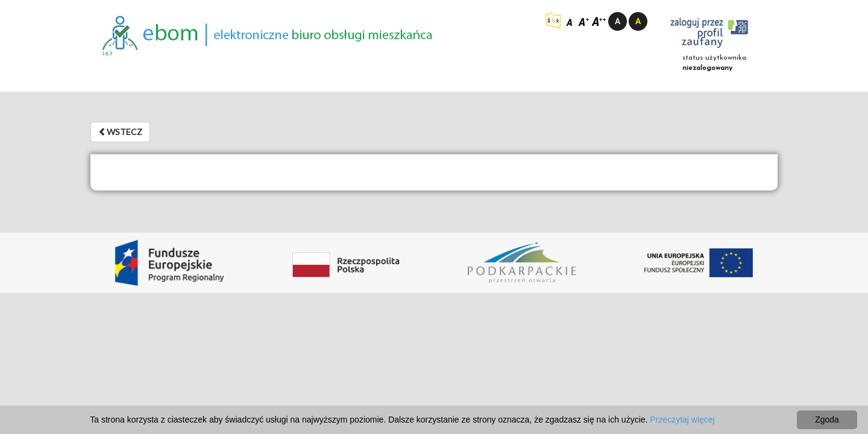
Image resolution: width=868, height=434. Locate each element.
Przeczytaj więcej (682, 420)
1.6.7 (108, 54)
